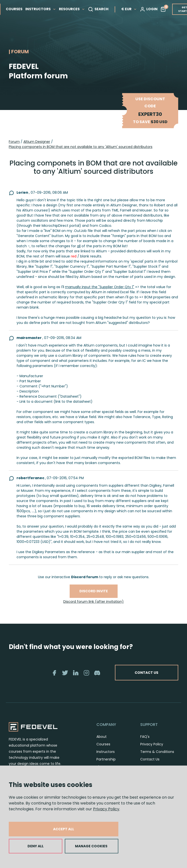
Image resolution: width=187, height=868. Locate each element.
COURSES (14, 9)
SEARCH (98, 9)
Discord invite (94, 591)
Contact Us (150, 759)
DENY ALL (36, 846)
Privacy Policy (106, 809)
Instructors (106, 752)
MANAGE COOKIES (91, 846)
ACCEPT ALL (64, 829)
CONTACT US (146, 673)
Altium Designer (37, 142)
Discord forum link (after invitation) (93, 602)
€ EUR (129, 9)
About (102, 737)
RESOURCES (72, 9)
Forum (14, 142)
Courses (103, 744)
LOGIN (149, 9)
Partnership (106, 759)
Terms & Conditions (157, 752)
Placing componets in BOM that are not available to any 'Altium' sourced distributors (81, 147)
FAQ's (145, 737)
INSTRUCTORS (41, 9)
